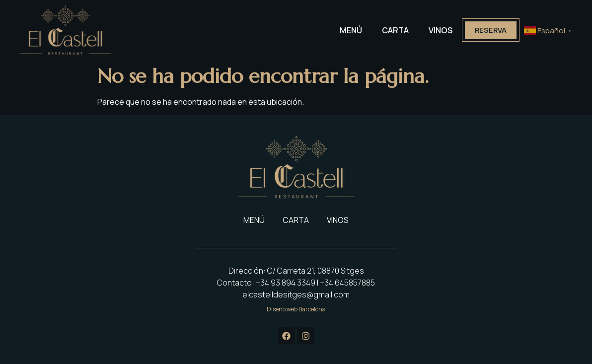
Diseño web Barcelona (296, 309)
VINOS (436, 30)
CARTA (390, 30)
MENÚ (346, 30)
